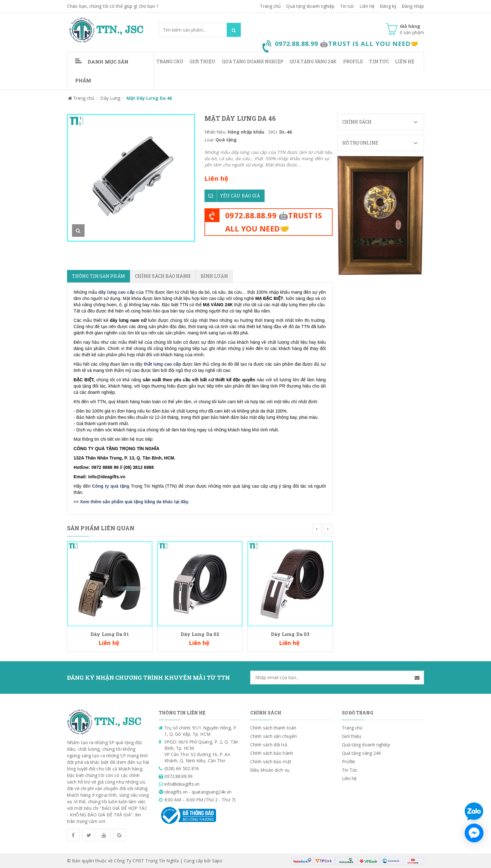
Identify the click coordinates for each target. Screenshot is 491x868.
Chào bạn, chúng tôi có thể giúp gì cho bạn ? (113, 6)
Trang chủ (270, 6)
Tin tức (347, 6)
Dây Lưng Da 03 (290, 634)
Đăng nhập (413, 6)
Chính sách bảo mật (271, 761)
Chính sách (383, 122)
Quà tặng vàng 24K (313, 61)
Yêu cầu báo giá (232, 196)
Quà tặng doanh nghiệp (310, 6)
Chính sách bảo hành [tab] (163, 276)
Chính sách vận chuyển (274, 736)
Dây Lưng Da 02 (200, 634)
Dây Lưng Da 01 (110, 634)
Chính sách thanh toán (273, 728)
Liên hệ (405, 61)
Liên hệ (367, 6)
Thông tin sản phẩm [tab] (98, 276)
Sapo (217, 861)
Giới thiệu (203, 61)
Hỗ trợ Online (383, 143)
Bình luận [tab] (214, 276)
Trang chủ (170, 61)
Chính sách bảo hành (272, 753)
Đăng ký (388, 6)
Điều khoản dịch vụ (270, 770)
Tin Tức (379, 61)
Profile (353, 61)
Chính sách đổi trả (269, 745)
